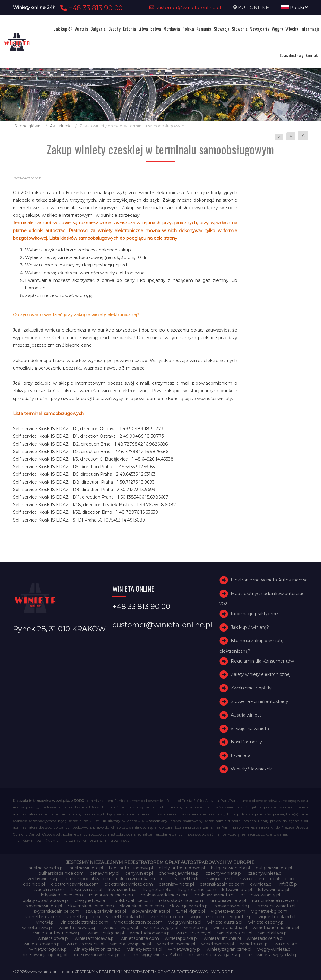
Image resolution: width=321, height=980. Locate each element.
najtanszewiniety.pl (260, 895)
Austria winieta (246, 715)
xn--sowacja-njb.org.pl (45, 955)
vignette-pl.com (83, 917)
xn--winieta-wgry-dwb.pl (274, 955)
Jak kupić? (63, 29)
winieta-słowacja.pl (78, 928)
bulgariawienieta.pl (230, 868)
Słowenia (240, 29)
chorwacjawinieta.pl (179, 873)
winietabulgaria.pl (106, 933)
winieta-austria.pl (225, 922)
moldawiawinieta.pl (215, 895)
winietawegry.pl (217, 944)
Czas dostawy (291, 55)
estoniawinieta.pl (176, 884)
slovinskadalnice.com (142, 906)
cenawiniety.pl (105, 873)
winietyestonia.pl (145, 949)
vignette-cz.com (43, 917)
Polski (294, 7)
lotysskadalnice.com (62, 895)
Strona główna (29, 126)
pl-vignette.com (92, 900)
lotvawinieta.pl (237, 890)
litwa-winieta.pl (87, 890)
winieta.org (196, 928)
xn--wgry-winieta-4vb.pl (158, 955)
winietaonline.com (140, 938)
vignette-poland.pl (125, 917)
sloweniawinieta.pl (277, 906)
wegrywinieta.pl (185, 922)
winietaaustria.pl (230, 928)
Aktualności (61, 126)
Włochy (292, 29)
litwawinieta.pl (123, 890)
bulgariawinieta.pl (274, 868)
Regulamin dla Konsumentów (262, 661)
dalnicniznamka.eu (135, 879)
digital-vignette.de (180, 879)
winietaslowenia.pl (85, 944)
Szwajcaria (260, 29)
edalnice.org (283, 879)
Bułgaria (98, 29)
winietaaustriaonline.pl (276, 928)
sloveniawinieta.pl (44, 906)
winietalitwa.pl (273, 933)
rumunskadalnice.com (275, 900)
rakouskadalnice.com (181, 900)
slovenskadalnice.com (91, 906)
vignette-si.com (207, 917)
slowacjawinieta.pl (233, 906)
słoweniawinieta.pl (151, 911)
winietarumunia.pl (222, 938)
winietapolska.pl (181, 938)
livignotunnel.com (197, 890)
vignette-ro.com (168, 917)
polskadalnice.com (134, 900)
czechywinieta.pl (265, 873)
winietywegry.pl (184, 949)
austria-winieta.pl (46, 868)
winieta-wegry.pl (121, 928)
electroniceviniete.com (129, 884)
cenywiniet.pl (139, 873)
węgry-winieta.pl (274, 949)
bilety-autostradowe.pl (182, 868)
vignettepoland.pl (277, 917)
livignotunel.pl (158, 890)
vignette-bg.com (269, 911)
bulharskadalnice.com (61, 873)
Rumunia (204, 29)
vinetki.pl (45, 922)
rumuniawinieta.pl (227, 900)
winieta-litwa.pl (37, 928)
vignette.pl (241, 917)
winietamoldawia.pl (95, 938)
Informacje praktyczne (254, 614)
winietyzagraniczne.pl (229, 949)
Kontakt (313, 55)
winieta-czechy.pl (266, 922)
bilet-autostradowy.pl (131, 868)
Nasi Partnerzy (246, 742)
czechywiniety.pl (42, 879)
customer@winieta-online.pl (185, 7)
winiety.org (286, 944)
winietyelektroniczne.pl (98, 949)
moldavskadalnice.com (165, 895)
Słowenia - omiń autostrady (260, 701)
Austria (82, 29)
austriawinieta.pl (86, 868)
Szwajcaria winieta (250, 729)
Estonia (129, 29)
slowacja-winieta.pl (189, 906)
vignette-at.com (228, 911)
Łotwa (156, 29)
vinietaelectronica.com (84, 922)
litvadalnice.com (49, 890)
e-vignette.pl (219, 879)
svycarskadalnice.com (57, 911)
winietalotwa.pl (53, 938)
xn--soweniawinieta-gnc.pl (100, 955)
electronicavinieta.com (75, 884)
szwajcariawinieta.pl (106, 911)
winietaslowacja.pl (42, 944)
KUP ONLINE (253, 7)
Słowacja (222, 29)
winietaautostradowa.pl (58, 933)
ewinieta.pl (261, 884)
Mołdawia (172, 29)
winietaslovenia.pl (265, 938)
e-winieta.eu (251, 879)
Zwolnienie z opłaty (251, 688)
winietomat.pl (254, 944)
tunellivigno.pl (190, 911)
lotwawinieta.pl (274, 890)
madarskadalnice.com (112, 895)
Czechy (114, 29)
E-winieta (241, 755)
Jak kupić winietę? (250, 627)
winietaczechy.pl (194, 933)
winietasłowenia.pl (176, 944)
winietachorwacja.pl (150, 933)
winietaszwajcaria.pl (131, 944)
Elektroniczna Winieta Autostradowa (269, 580)
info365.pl (288, 884)
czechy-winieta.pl (224, 873)
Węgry (277, 29)
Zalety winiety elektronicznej (261, 675)
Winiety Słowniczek (251, 769)
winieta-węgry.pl (161, 928)
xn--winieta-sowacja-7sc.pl (216, 955)
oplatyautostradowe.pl (46, 900)
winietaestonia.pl (235, 933)
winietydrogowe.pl (48, 949)
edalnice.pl (34, 884)
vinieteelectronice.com (138, 922)
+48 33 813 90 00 (91, 8)
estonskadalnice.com (222, 884)
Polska (188, 29)
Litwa (143, 29)
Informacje (310, 29)
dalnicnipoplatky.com (88, 879)
